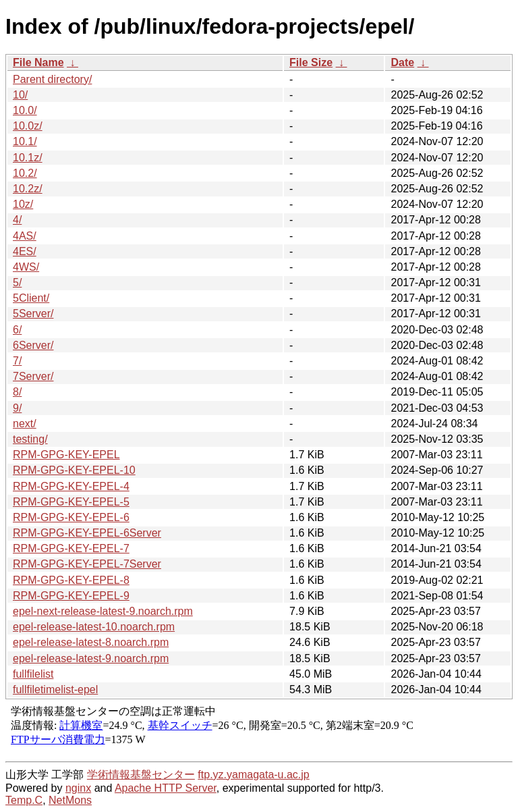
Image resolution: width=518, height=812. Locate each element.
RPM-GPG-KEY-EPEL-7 (71, 548)
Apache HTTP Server (166, 788)
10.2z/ (28, 189)
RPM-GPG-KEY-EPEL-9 (71, 596)
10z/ (23, 204)
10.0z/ (28, 126)
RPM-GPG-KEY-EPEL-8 (71, 580)
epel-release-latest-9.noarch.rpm (91, 658)
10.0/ (25, 110)
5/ (17, 282)
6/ (17, 330)
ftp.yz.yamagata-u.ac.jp (253, 775)
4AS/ (25, 236)
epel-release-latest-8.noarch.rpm (91, 642)
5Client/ (31, 298)
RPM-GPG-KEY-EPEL (66, 455)
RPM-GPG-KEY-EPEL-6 (71, 517)
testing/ (30, 439)
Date (402, 62)
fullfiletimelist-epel (55, 689)
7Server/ (33, 376)
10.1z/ (28, 158)
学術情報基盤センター (141, 775)
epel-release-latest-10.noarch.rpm (94, 627)
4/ (17, 220)
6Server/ (33, 345)
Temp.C (24, 800)
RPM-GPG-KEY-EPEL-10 (74, 470)
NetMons (70, 800)
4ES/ (25, 251)
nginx (78, 788)
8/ (17, 392)
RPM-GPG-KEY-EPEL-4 (71, 486)
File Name (38, 62)
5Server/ (33, 314)
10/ (20, 95)
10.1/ (25, 141)
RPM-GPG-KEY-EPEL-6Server (87, 533)
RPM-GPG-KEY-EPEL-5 (71, 502)
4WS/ (26, 267)
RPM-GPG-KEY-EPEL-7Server (87, 564)
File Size (311, 62)
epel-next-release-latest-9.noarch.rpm (103, 611)
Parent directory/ (52, 79)
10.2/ (25, 173)
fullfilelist (33, 674)
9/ (17, 408)
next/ (25, 424)
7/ (17, 361)
